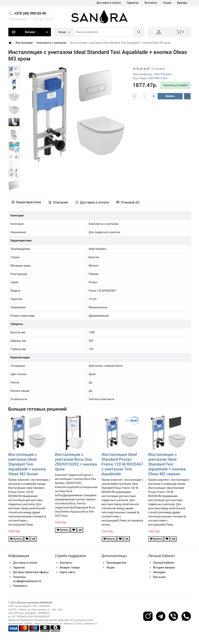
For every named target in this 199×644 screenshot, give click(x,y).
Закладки (159, 572)
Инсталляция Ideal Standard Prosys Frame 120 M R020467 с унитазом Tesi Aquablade (123, 464)
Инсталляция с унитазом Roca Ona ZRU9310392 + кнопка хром (76, 462)
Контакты (151, 3)
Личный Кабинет (164, 563)
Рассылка (159, 577)
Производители (117, 563)
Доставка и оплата (109, 3)
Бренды (182, 3)
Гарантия (133, 3)
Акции (167, 3)
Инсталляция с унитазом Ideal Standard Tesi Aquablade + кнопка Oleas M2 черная (167, 464)
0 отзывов (158, 69)
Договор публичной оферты (31, 572)
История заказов (164, 568)
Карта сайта (68, 572)
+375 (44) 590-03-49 (30, 13)
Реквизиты (20, 586)
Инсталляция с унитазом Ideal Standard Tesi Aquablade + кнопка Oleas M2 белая (27, 464)
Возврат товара (70, 568)
